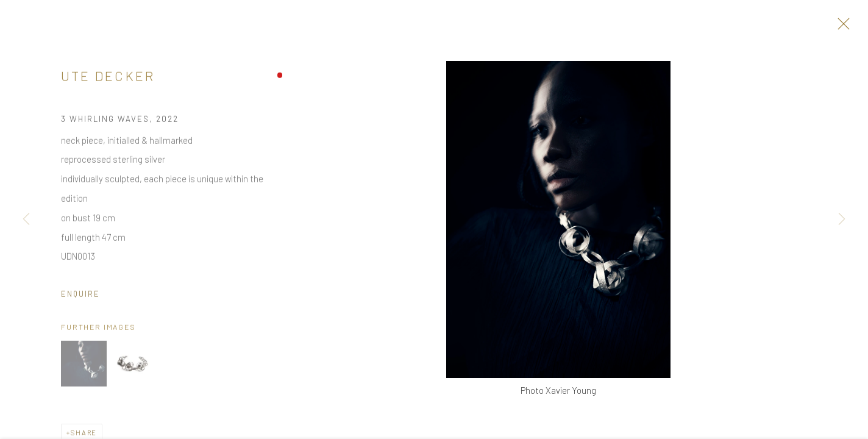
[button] (84, 366)
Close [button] (841, 27)
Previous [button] (26, 220)
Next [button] (842, 220)
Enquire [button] (80, 297)
